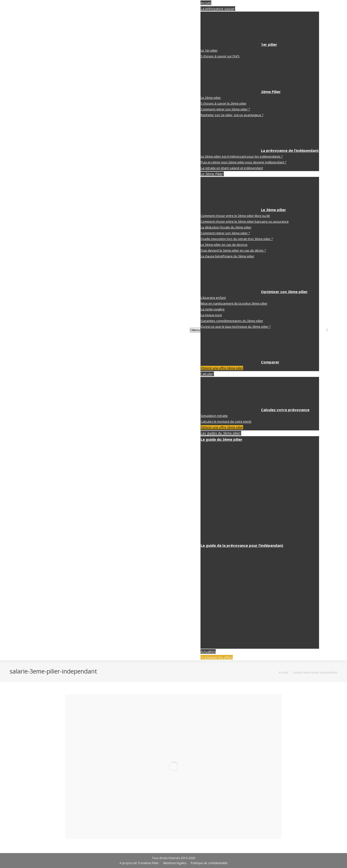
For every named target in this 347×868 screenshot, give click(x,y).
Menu (195, 330)
